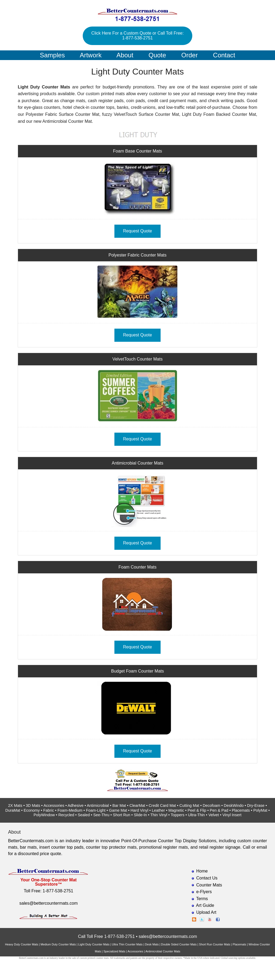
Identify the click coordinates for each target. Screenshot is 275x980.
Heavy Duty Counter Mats (22, 944)
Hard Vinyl (139, 810)
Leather (158, 810)
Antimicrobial (98, 805)
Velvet (214, 815)
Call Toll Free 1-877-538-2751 (106, 936)
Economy (32, 810)
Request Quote (137, 231)
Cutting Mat (189, 805)
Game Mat (118, 810)
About (125, 55)
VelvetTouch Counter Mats (138, 359)
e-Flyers (204, 892)
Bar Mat (119, 805)
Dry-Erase (256, 805)
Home (202, 871)
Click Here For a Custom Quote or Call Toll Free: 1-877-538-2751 (137, 36)
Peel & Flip (197, 810)
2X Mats (15, 805)
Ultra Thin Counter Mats (127, 944)
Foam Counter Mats (137, 567)
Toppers (177, 815)
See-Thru (101, 815)
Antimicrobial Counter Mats (137, 463)
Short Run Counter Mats (215, 944)
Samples (52, 55)
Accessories (54, 805)
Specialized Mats (114, 951)
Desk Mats (152, 944)
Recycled (66, 815)
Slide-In (140, 815)
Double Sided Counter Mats (179, 944)
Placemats (241, 810)
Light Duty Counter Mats (94, 944)
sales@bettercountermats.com (48, 903)
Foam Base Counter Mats (137, 151)
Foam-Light (96, 810)
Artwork (91, 55)
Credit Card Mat (162, 805)
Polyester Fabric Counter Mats (137, 255)
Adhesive (76, 805)
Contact (224, 55)
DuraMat (13, 810)
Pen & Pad (219, 810)
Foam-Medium (70, 810)
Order (189, 55)
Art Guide (205, 905)
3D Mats (33, 805)
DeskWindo (234, 805)
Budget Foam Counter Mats (138, 671)
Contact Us (207, 878)
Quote (157, 55)
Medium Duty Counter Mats (58, 944)
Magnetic (176, 810)
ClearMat (137, 805)
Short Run (122, 815)
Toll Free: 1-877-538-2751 (49, 891)
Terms (202, 899)
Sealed (84, 815)
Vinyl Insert (232, 815)
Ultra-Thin (196, 815)
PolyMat (260, 810)
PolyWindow (44, 815)
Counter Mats (209, 885)
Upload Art (206, 912)
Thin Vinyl (159, 815)
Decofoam (212, 805)
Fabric (49, 810)
